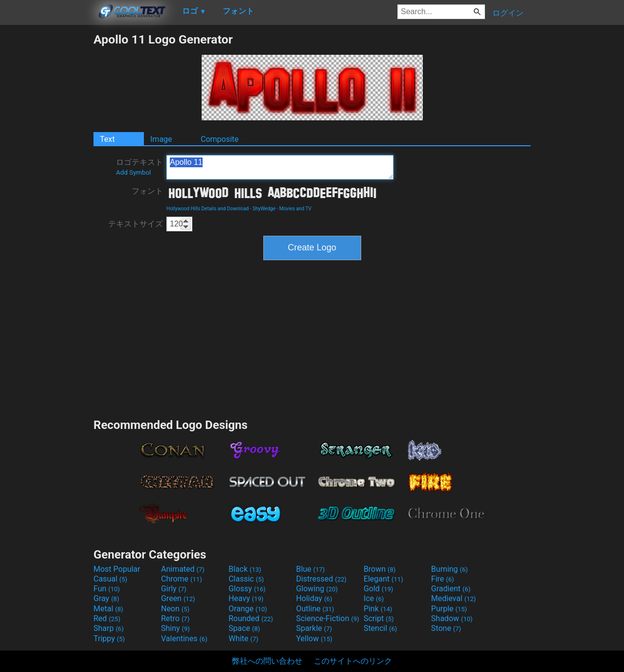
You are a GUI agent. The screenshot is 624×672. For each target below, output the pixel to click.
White (243, 638)
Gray (106, 598)
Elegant (383, 579)
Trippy (109, 638)
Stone (446, 628)
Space (244, 628)
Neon (175, 609)
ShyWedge (264, 209)
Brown (380, 569)
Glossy (247, 589)
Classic (246, 579)
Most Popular (117, 569)
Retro (175, 618)
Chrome (182, 579)
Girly (174, 589)
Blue (311, 569)
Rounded (251, 618)
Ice (374, 598)
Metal (108, 609)
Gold (379, 589)
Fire (443, 579)
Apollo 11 (280, 167)
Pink (378, 609)
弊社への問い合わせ (267, 661)
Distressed (321, 579)
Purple (449, 609)
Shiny (175, 628)
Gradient (451, 589)
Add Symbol (133, 172)
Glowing (317, 589)
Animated (183, 569)
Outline (315, 609)
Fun (107, 589)
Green (178, 598)
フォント (147, 191)
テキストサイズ (136, 224)
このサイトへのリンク (353, 661)
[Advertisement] (46, 179)
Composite (220, 139)
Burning (450, 569)
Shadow (452, 618)
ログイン (508, 13)
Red (107, 618)
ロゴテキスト (139, 167)
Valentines (184, 638)
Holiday (314, 598)
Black (245, 569)
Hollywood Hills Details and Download (208, 209)
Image (161, 139)
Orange (248, 609)
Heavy (246, 598)
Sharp (109, 628)
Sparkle (314, 628)
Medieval (454, 598)
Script (379, 618)
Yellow (314, 638)
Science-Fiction (328, 618)
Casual (110, 579)
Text (107, 139)
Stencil (380, 628)
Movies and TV (295, 209)
